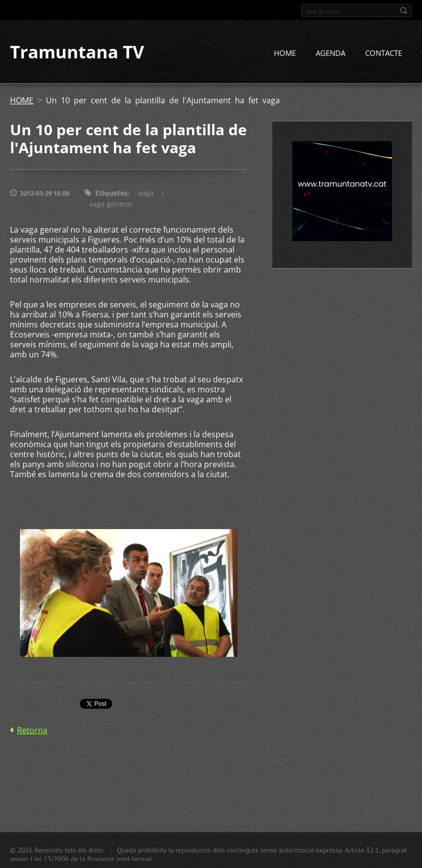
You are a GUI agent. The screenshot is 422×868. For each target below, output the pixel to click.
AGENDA (330, 53)
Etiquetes (111, 193)
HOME (285, 53)
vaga (146, 193)
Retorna (32, 731)
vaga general (111, 204)
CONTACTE (384, 53)
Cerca (404, 10)
